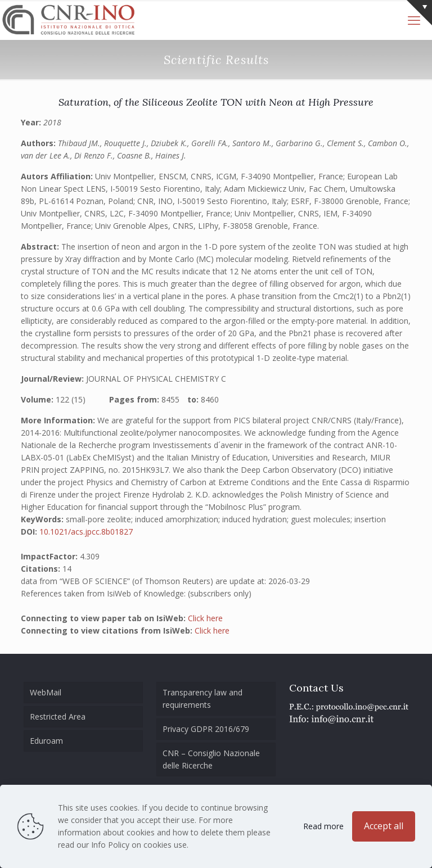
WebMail (46, 692)
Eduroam (46, 741)
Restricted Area (58, 716)
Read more (323, 826)
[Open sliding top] (419, 13)
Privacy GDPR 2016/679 (206, 729)
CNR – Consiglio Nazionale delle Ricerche (211, 759)
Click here (205, 618)
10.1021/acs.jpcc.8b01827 (86, 532)
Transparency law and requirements (202, 699)
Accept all (384, 826)
